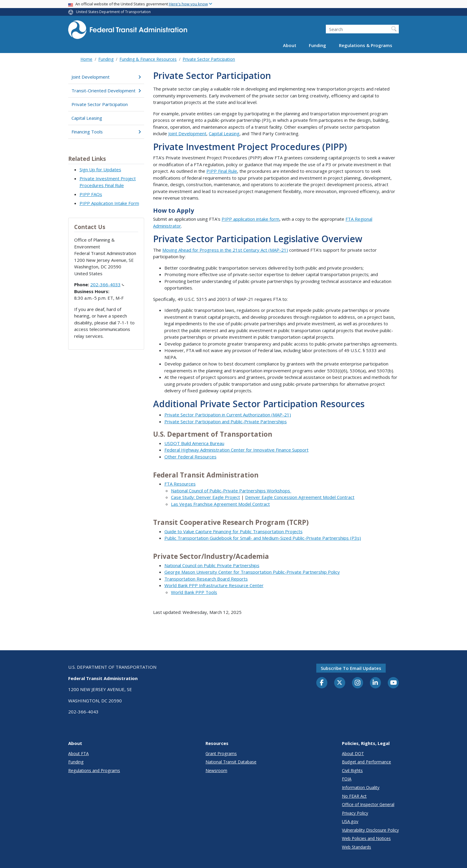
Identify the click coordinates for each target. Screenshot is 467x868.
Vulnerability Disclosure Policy (370, 830)
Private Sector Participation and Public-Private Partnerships (226, 421)
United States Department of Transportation (113, 12)
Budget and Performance (366, 762)
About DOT (353, 753)
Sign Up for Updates (100, 169)
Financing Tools (106, 132)
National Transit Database (231, 762)
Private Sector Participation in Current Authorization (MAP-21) (228, 415)
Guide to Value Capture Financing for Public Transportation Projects (233, 531)
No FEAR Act (354, 796)
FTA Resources (180, 484)
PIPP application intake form (250, 219)
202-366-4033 (107, 284)
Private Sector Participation (209, 59)
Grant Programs (221, 753)
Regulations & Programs (366, 45)
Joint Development (106, 77)
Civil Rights (352, 770)
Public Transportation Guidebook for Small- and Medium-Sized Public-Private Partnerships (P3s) (263, 538)
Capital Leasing (87, 118)
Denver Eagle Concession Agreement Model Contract (300, 497)
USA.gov (350, 821)
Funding (317, 45)
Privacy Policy (355, 813)
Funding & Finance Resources (148, 59)
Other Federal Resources (190, 457)
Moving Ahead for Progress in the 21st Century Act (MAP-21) (225, 250)
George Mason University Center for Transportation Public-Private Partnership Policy (252, 572)
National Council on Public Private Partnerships (212, 565)
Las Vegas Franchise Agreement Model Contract (220, 504)
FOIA (347, 779)
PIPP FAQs (91, 194)
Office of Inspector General (368, 804)
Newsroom (216, 770)
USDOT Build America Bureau (194, 443)
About (290, 45)
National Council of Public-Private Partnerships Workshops (231, 491)
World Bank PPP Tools (194, 592)
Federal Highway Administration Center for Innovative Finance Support (236, 450)
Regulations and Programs (94, 770)
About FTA (78, 753)
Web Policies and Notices (366, 838)
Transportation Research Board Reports (206, 579)
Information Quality (361, 787)
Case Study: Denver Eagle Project (206, 497)
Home (86, 59)
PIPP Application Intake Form (109, 203)
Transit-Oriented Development (106, 91)
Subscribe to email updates (351, 668)
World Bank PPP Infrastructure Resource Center (214, 585)
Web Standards (357, 847)
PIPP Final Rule (222, 171)
